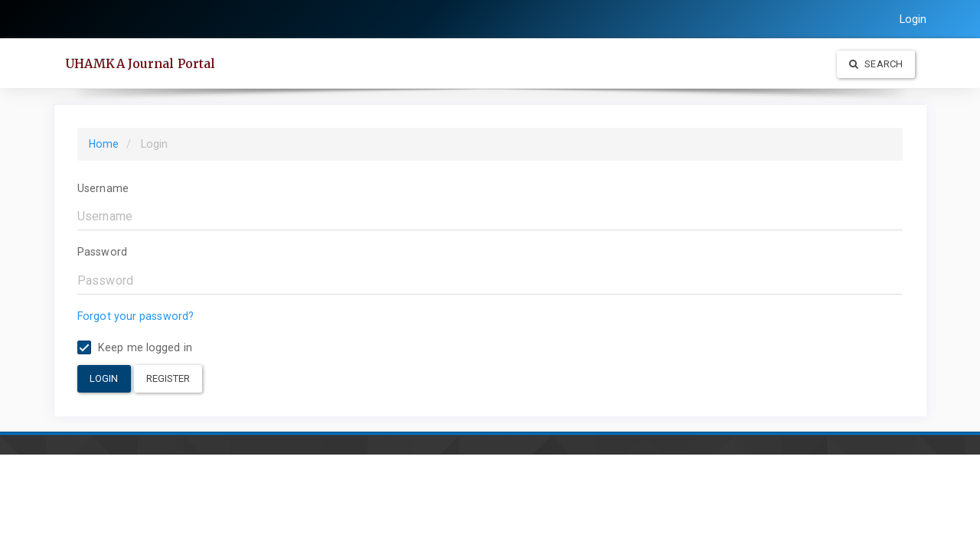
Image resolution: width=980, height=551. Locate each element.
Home (104, 144)
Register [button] (168, 378)
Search (876, 64)
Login (913, 19)
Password (102, 252)
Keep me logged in (135, 348)
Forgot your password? (136, 316)
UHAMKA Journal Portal (140, 64)
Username (103, 188)
